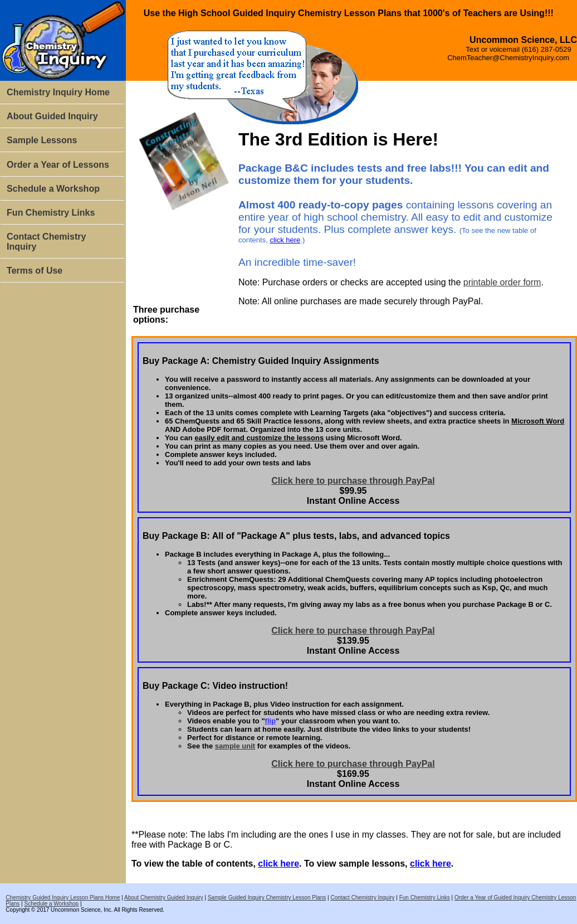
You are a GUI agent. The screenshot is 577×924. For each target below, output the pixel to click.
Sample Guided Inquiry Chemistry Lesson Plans (267, 898)
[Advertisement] (63, 450)
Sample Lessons (42, 140)
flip (271, 721)
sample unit (235, 746)
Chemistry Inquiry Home (58, 92)
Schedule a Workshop (53, 189)
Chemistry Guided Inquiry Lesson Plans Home (63, 898)
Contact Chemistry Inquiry (46, 242)
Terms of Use (35, 271)
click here (285, 240)
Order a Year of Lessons (58, 165)
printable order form (502, 282)
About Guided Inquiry (52, 116)
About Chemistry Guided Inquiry (164, 898)
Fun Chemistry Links (51, 213)
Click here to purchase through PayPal (353, 481)
